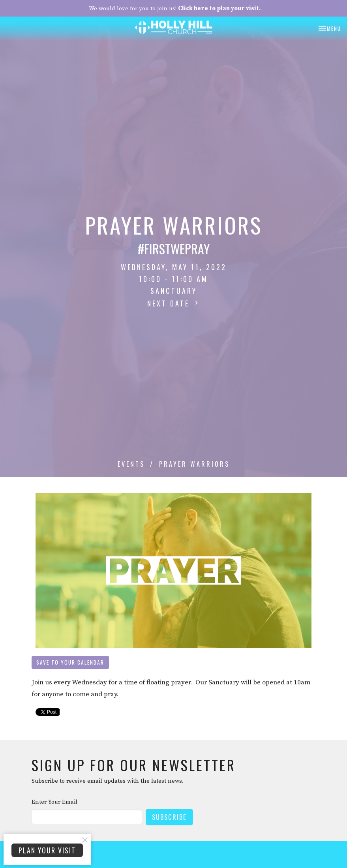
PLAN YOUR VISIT (47, 850)
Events (131, 464)
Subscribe (169, 817)
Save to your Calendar (70, 662)
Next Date (174, 303)
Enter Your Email (54, 802)
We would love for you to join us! (175, 8)
